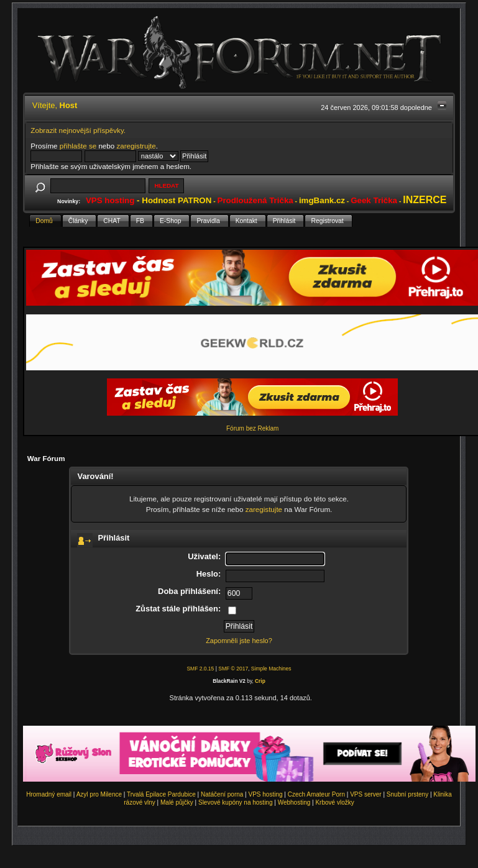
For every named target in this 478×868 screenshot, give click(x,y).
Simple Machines (271, 669)
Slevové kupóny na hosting (236, 802)
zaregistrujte (136, 146)
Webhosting (294, 802)
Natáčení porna (222, 794)
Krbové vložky (334, 802)
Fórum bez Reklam (252, 428)
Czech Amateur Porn (316, 794)
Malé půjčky (177, 802)
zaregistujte (264, 509)
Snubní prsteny (407, 794)
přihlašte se (78, 146)
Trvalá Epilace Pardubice (161, 794)
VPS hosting (266, 794)
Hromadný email (49, 794)
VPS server (366, 794)
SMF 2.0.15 (200, 669)
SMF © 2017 (233, 669)
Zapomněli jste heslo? (239, 641)
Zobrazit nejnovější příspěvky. (78, 130)
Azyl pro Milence (99, 794)
